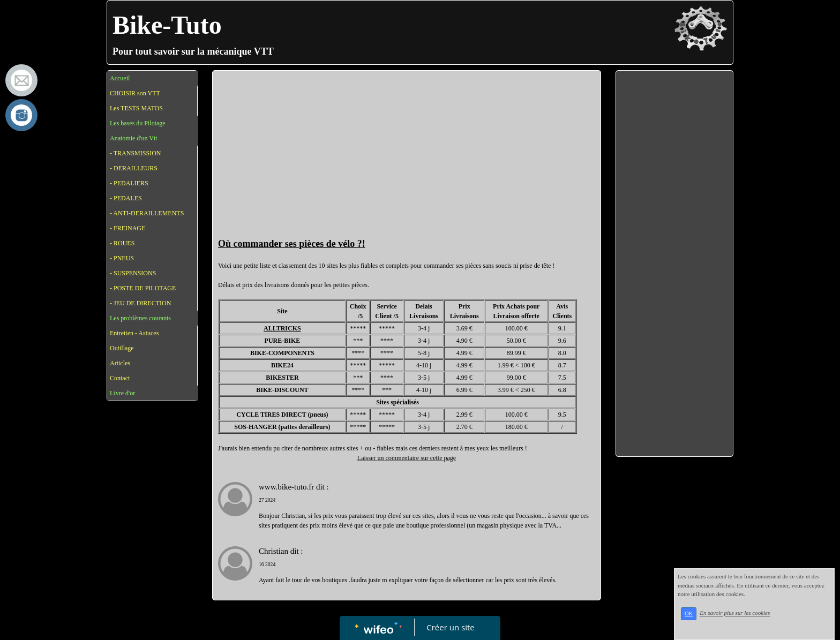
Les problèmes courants (140, 318)
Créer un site (451, 627)
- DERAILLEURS (134, 168)
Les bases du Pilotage (138, 123)
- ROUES (122, 243)
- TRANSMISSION (135, 153)
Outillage (122, 348)
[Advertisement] (407, 156)
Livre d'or (122, 393)
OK (689, 613)
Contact (120, 378)
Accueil (120, 78)
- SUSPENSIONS (133, 273)
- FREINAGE (127, 228)
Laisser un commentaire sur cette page (407, 458)
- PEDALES (126, 198)
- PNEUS (122, 258)
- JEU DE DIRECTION (140, 303)
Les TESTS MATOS (136, 108)
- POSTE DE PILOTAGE (143, 288)
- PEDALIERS (129, 183)
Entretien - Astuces (134, 333)
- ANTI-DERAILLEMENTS (147, 213)
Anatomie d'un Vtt (134, 138)
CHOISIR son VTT (135, 93)
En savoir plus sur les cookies (735, 613)
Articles (120, 363)
